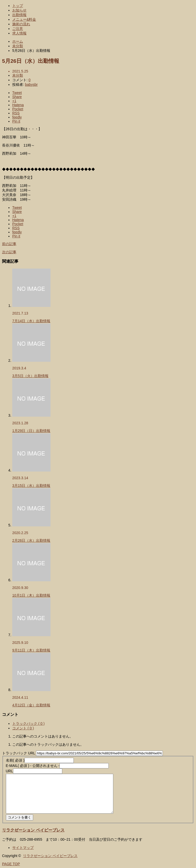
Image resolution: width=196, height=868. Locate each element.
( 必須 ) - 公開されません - (33, 766)
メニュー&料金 (24, 19)
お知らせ (19, 10)
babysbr (31, 85)
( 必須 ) (15, 760)
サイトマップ (23, 848)
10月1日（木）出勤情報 (31, 595)
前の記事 (9, 244)
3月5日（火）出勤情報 (30, 376)
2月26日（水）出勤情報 (31, 540)
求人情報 (19, 33)
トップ (18, 6)
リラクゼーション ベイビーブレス (33, 830)
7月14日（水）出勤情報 (31, 321)
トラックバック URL (19, 753)
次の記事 (9, 252)
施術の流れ (21, 24)
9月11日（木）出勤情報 (31, 650)
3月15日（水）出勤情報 (31, 486)
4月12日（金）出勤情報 (31, 705)
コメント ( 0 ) (23, 728)
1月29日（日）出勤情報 (31, 431)
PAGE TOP (11, 864)
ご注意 (18, 29)
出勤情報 (19, 15)
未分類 (18, 75)
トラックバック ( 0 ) (28, 724)
